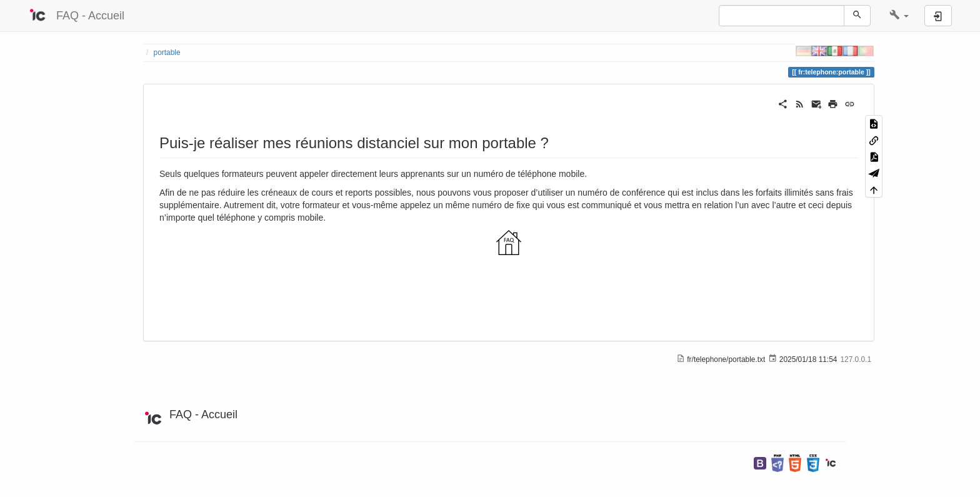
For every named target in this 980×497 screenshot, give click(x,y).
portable (167, 53)
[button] (899, 16)
